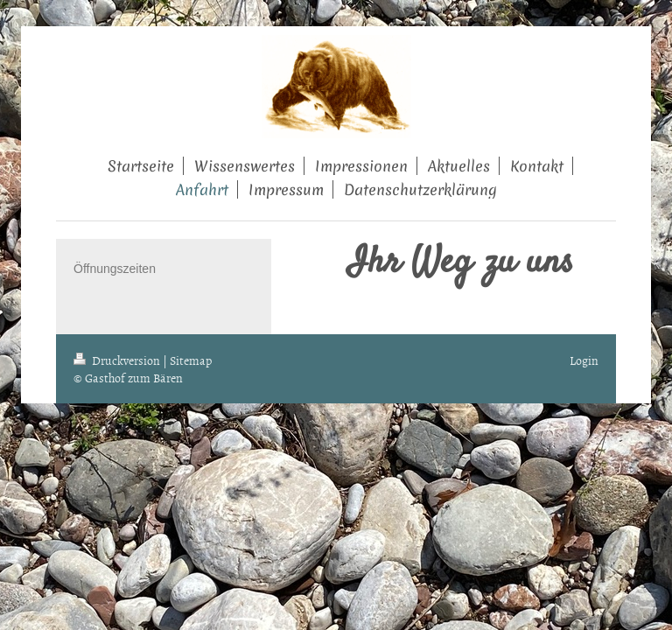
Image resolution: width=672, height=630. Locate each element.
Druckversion (118, 360)
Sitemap (191, 360)
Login (584, 360)
